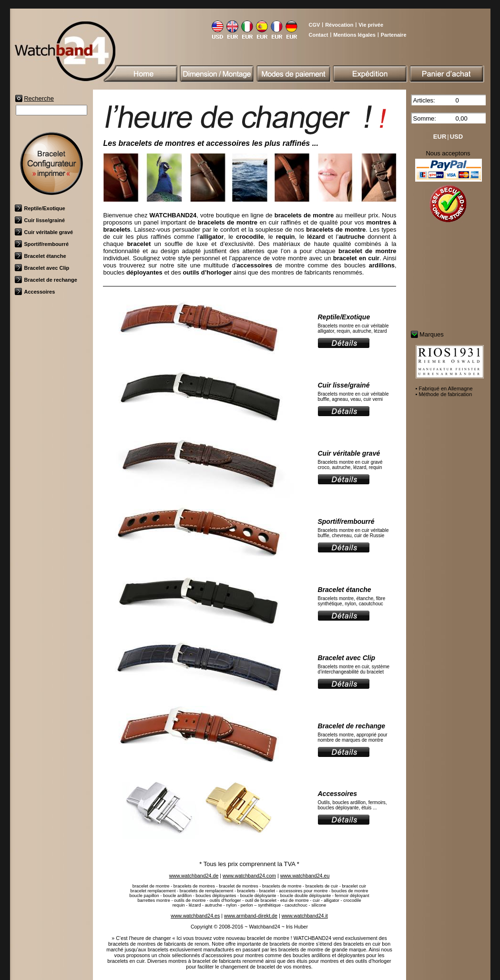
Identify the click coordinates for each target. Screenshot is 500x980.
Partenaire (394, 35)
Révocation (339, 25)
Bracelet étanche (41, 256)
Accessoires (35, 292)
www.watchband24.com (249, 876)
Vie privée (371, 25)
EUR (440, 137)
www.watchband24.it (305, 916)
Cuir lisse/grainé (40, 220)
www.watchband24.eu (305, 876)
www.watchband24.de (194, 876)
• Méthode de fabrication (444, 394)
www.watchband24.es (195, 916)
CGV (314, 25)
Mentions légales (354, 35)
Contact (318, 35)
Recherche (39, 98)
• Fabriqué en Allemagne (444, 388)
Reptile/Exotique (40, 208)
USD (456, 137)
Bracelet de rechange (46, 280)
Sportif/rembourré (42, 244)
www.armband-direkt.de (251, 916)
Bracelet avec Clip (42, 268)
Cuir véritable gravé (44, 232)
